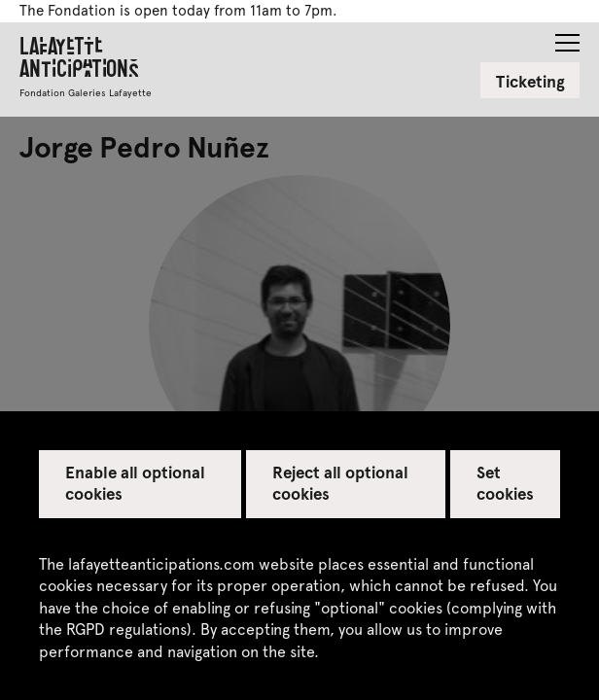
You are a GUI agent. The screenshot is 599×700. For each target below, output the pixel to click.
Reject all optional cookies (341, 482)
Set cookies (505, 482)
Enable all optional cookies (136, 482)
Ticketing (530, 81)
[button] (567, 37)
